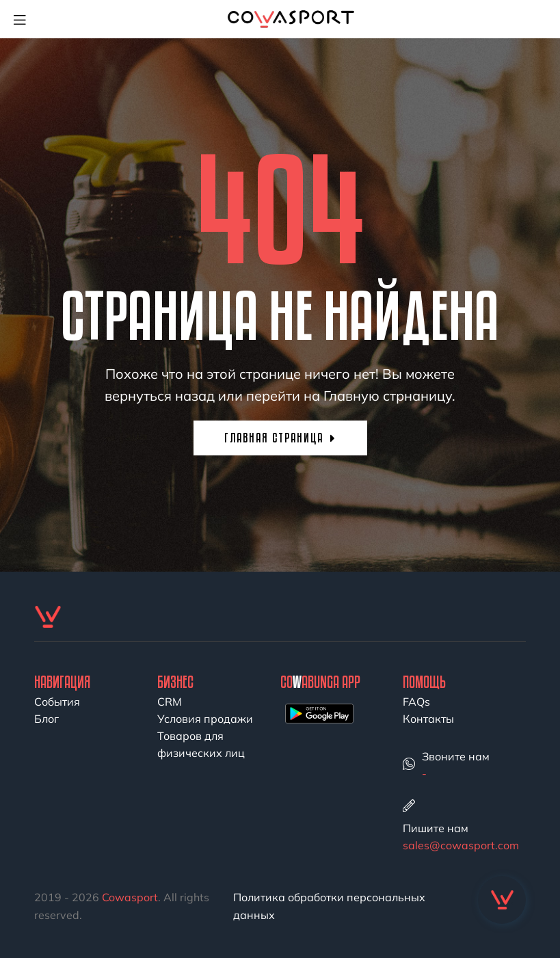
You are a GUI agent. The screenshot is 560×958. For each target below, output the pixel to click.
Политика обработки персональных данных (329, 906)
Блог (46, 719)
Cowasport (130, 897)
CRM (170, 702)
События (57, 702)
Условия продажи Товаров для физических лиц (205, 736)
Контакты (428, 719)
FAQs (416, 702)
